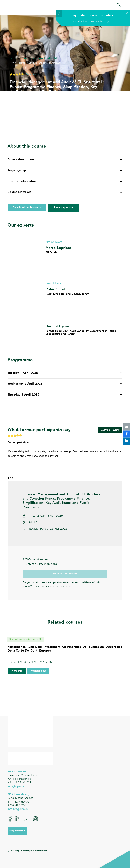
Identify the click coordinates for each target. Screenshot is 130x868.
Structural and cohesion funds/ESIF (46, 63)
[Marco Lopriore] (65, 247)
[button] (118, 5)
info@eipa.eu (16, 786)
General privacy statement (34, 851)
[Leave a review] (110, 430)
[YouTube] (27, 819)
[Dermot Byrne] (65, 330)
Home (22, 63)
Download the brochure (27, 208)
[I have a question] (63, 208)
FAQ (17, 851)
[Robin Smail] (65, 288)
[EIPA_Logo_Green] (19, 5)
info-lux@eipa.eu (18, 809)
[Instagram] (35, 819)
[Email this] (127, 427)
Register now (38, 671)
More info (17, 671)
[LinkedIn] (18, 819)
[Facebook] (10, 819)
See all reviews (33, 75)
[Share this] (127, 434)
